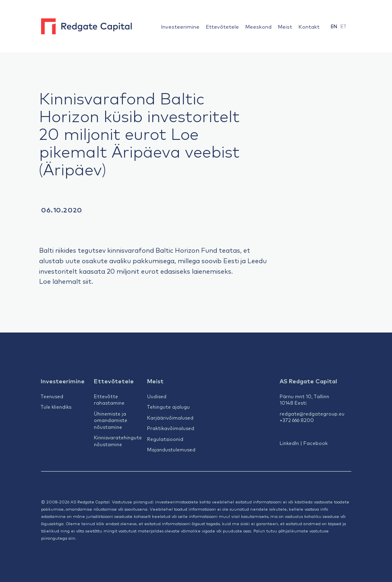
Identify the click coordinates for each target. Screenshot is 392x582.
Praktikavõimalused (171, 428)
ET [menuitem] (343, 26)
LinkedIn (289, 443)
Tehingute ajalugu (168, 407)
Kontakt (309, 26)
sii (85, 281)
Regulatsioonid (165, 439)
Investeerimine (180, 26)
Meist (285, 26)
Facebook (315, 443)
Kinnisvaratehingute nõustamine (118, 441)
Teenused (52, 396)
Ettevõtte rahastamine (109, 400)
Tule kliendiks (56, 407)
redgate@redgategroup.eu (312, 414)
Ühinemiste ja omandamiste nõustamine (111, 420)
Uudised (157, 396)
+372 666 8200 (297, 420)
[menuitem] (334, 26)
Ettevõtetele (222, 26)
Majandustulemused (171, 449)
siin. (73, 538)
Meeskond (258, 26)
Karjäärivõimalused (170, 418)
